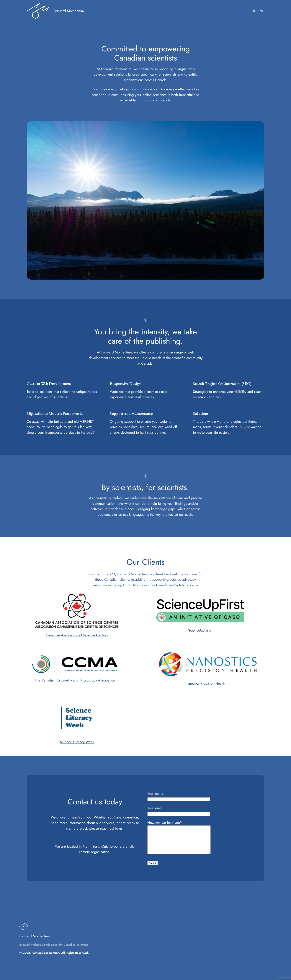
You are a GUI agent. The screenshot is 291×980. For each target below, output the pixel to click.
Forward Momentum (69, 11)
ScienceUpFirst (200, 630)
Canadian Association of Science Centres (77, 635)
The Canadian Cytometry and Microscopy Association (75, 680)
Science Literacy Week (77, 742)
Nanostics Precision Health (205, 683)
